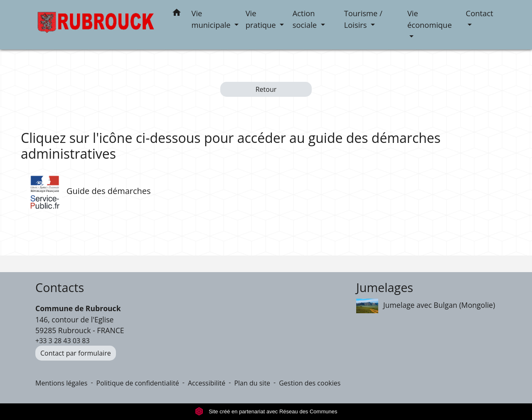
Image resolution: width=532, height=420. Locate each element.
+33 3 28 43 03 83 (63, 341)
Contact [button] (480, 13)
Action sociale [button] (306, 19)
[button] (177, 14)
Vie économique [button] (430, 19)
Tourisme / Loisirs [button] (363, 19)
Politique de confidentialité (138, 383)
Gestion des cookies (310, 383)
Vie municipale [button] (212, 19)
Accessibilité (207, 383)
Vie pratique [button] (262, 19)
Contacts (60, 288)
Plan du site (252, 383)
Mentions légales (61, 383)
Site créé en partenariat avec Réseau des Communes (266, 411)
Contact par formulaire (76, 353)
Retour (266, 89)
